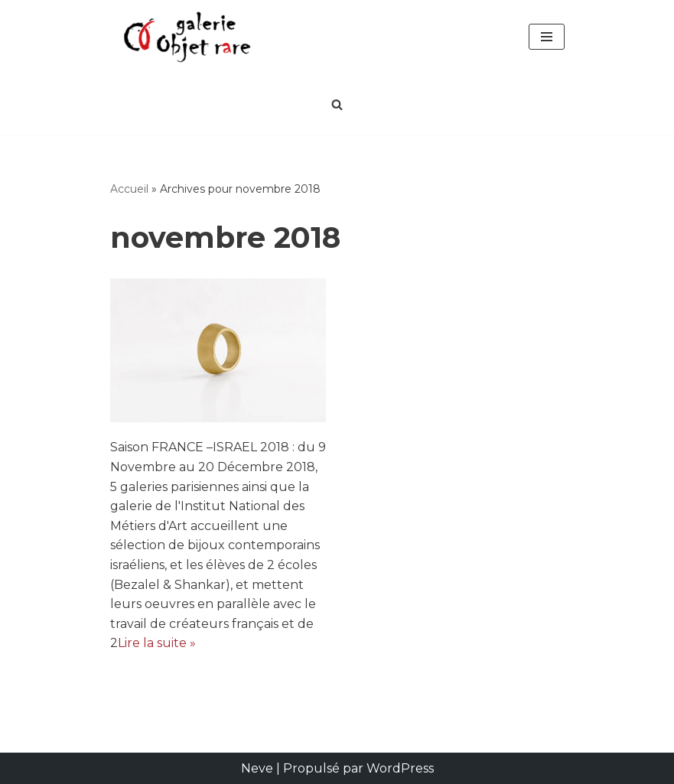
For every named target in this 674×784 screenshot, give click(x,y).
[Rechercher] (337, 104)
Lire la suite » (157, 643)
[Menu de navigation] (547, 37)
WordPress (400, 768)
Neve (257, 768)
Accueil (129, 189)
